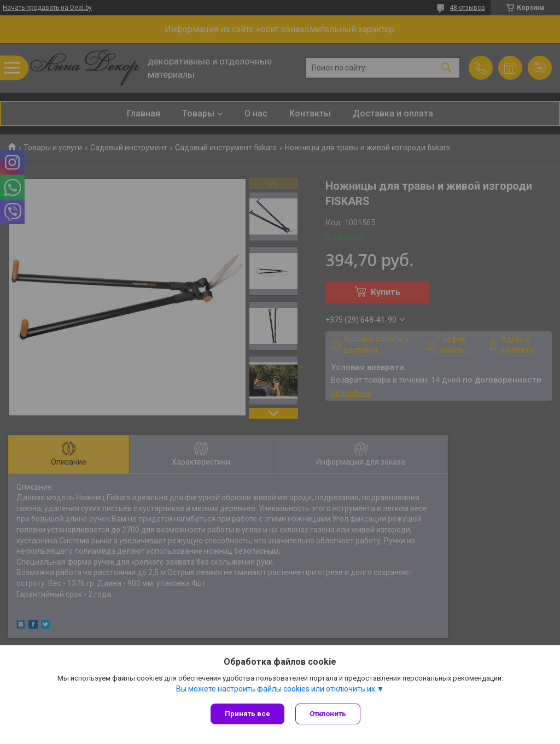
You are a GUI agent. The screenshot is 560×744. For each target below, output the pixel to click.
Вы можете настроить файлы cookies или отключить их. (276, 689)
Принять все (247, 714)
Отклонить (328, 714)
